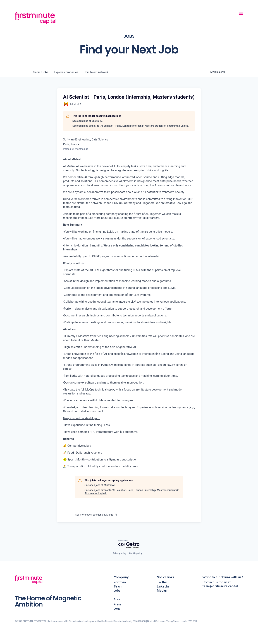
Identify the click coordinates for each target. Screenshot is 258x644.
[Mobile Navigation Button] (241, 14)
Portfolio (120, 582)
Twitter (162, 582)
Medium (163, 591)
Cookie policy (136, 553)
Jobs (117, 591)
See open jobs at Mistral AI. (88, 121)
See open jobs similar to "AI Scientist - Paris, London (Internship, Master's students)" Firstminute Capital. (131, 126)
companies (66, 72)
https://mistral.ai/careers (143, 218)
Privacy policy (120, 553)
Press (118, 604)
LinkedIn (163, 587)
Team (118, 587)
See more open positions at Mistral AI (96, 515)
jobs (41, 72)
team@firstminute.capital (220, 586)
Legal (117, 609)
